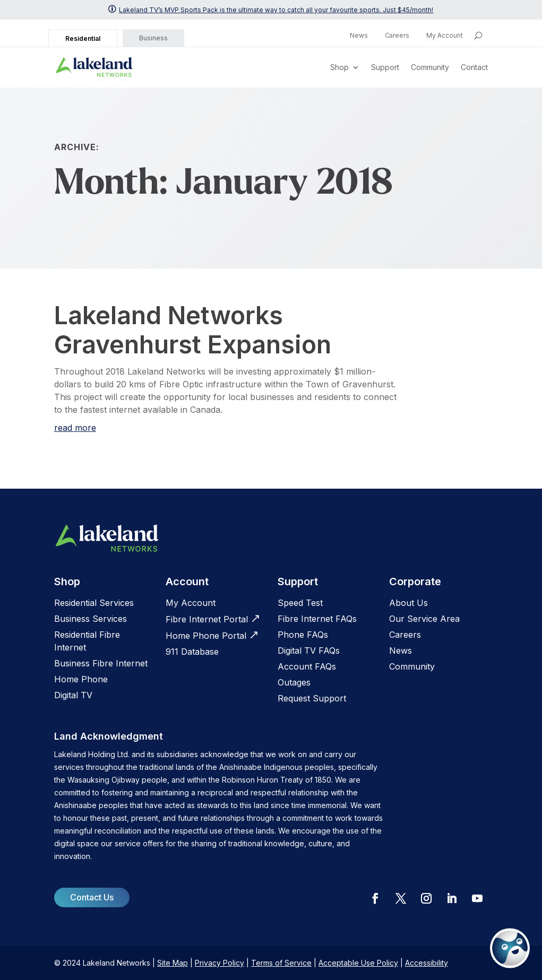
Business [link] (153, 38)
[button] (375, 898)
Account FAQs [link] (307, 666)
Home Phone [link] (81, 679)
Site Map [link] (173, 963)
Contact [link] (474, 67)
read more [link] (75, 428)
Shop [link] (339, 67)
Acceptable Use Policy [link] (358, 963)
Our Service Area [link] (424, 619)
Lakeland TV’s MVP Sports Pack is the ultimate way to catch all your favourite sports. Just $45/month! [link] (276, 10)
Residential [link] (83, 38)
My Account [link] (445, 36)
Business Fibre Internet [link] (101, 663)
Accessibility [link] (427, 963)
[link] (94, 67)
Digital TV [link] (73, 695)
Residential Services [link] (94, 603)
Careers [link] (397, 36)
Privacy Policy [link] (220, 963)
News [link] (359, 36)
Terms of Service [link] (281, 963)
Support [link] (385, 67)
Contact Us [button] (92, 897)
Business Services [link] (91, 619)
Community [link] (430, 67)
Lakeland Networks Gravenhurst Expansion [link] (193, 330)
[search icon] (478, 36)
